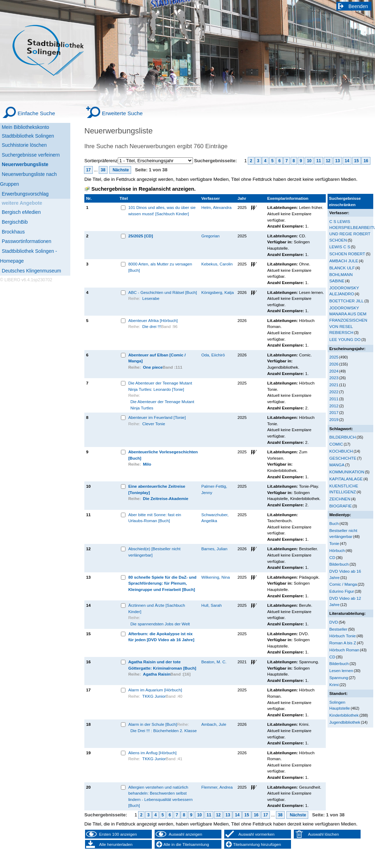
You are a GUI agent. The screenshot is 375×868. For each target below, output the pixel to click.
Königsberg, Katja (218, 292)
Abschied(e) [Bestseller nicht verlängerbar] (154, 552)
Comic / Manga (343, 584)
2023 (334, 378)
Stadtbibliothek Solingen (28, 136)
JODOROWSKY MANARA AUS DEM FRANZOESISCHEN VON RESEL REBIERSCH (348, 320)
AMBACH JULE (344, 261)
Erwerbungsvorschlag (25, 194)
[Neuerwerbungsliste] (35, 163)
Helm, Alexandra (216, 207)
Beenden (358, 6)
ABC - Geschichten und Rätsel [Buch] (163, 292)
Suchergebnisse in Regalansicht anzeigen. (143, 189)
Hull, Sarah (212, 605)
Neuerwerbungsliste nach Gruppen (28, 179)
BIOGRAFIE (341, 506)
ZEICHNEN (340, 499)
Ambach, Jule (214, 724)
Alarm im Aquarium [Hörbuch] (155, 690)
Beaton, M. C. (214, 662)
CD (332, 557)
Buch (334, 523)
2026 (334, 364)
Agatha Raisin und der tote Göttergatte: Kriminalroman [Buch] (162, 665)
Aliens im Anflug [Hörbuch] (152, 753)
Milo (147, 464)
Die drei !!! (152, 326)
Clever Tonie (154, 424)
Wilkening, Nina (216, 577)
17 (88, 170)
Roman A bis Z (343, 643)
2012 (334, 406)
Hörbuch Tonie (342, 636)
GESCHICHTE (343, 458)
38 (103, 170)
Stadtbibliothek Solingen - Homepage (28, 256)
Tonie (334, 543)
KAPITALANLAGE (346, 479)
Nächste (120, 170)
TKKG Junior (154, 696)
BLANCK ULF (342, 268)
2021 (334, 385)
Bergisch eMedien (21, 212)
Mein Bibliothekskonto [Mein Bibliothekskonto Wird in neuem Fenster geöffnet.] (25, 127)
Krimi (334, 685)
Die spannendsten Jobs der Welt (160, 624)
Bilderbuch (339, 564)
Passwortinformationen (27, 241)
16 (366, 161)
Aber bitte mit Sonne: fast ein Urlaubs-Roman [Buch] (155, 518)
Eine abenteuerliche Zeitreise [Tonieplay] (157, 489)
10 (309, 161)
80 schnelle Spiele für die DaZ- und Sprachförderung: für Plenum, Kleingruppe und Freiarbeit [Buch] (162, 583)
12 (328, 161)
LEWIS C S (340, 247)
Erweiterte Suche (122, 113)
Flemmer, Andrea (217, 787)
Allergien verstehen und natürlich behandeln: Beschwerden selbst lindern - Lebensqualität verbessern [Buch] (160, 796)
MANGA (337, 465)
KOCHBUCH (341, 451)
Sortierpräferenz (101, 161)
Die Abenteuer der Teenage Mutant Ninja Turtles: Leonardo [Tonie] (160, 386)
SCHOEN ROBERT (347, 254)
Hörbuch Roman (344, 650)
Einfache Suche (36, 113)
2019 (334, 419)
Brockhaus (13, 232)
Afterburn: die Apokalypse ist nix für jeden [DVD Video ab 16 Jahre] (161, 637)
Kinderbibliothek (344, 715)
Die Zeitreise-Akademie (166, 498)
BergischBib (15, 222)
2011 (334, 399)
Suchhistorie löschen (24, 145)
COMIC (336, 444)
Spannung (339, 678)
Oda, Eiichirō (213, 355)
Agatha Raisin (157, 674)
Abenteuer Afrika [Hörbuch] (153, 320)
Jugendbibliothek (345, 722)
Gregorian (211, 236)
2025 (334, 357)
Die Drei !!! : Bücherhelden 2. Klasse (164, 731)
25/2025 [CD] (141, 236)
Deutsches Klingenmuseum (31, 271)
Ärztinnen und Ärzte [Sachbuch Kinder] (157, 608)
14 (347, 161)
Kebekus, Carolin (217, 264)
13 (338, 161)
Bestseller (338, 629)
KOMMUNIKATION (347, 472)
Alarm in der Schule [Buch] (153, 724)
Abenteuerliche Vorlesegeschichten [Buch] (163, 455)
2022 (334, 392)
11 (319, 161)
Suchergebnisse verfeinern (31, 155)
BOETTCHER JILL (347, 301)
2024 (334, 371)
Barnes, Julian (214, 549)
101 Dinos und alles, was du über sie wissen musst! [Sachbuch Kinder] (162, 211)
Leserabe (151, 298)
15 (357, 161)
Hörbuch (337, 550)
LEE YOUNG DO (345, 339)
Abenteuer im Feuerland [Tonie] (157, 417)
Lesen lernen (341, 670)
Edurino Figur (342, 591)
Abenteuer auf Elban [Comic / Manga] (157, 358)
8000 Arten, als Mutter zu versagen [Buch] (160, 267)
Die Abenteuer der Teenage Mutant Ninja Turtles (162, 405)
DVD (334, 622)
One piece (153, 367)
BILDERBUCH (343, 437)
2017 (334, 412)
